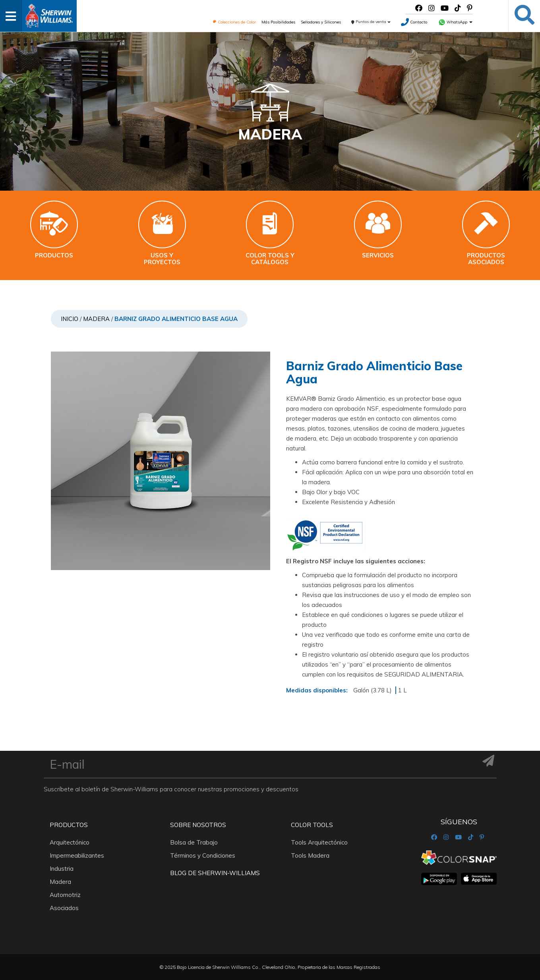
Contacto (414, 22)
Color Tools (312, 825)
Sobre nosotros (198, 825)
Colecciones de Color (234, 22)
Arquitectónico (70, 842)
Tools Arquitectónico (319, 842)
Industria (62, 869)
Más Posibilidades (278, 22)
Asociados (64, 908)
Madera (96, 319)
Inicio (70, 319)
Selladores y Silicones (321, 22)
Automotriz (65, 895)
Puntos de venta (371, 22)
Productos (69, 825)
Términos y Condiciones (203, 855)
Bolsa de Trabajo (194, 842)
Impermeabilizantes (77, 855)
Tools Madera (310, 855)
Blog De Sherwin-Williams (215, 873)
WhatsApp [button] (455, 22)
